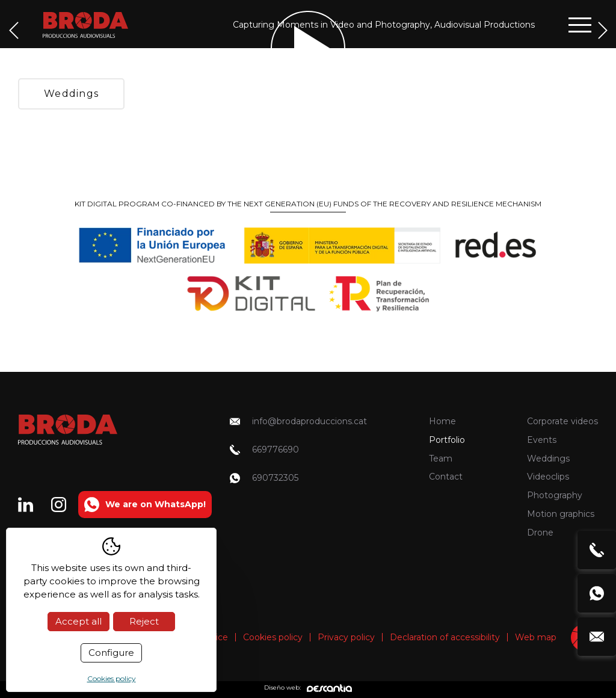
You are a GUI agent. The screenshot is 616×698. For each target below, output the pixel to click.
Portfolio (447, 440)
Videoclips (548, 477)
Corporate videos (562, 421)
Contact (446, 477)
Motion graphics (561, 514)
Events (542, 440)
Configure (111, 653)
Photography (555, 495)
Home (442, 421)
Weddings (71, 94)
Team (441, 459)
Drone (540, 533)
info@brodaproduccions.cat (298, 421)
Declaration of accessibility (445, 637)
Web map (536, 637)
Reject (144, 621)
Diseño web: (308, 688)
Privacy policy (346, 637)
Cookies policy (273, 637)
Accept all (79, 621)
